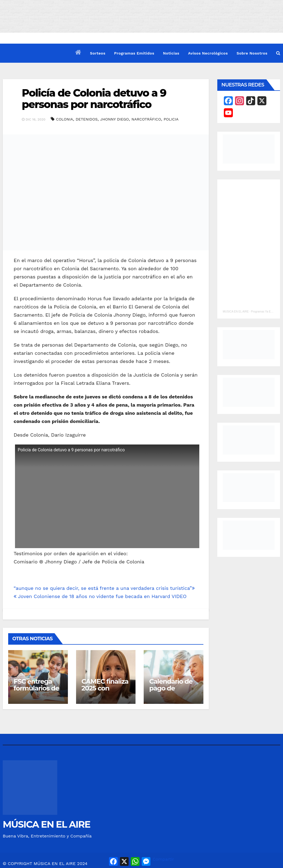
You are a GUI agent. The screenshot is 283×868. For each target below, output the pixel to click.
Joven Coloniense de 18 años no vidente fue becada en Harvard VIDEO (100, 596)
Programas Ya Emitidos (265, 312)
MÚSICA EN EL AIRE (46, 824)
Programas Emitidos (134, 53)
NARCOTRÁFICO (146, 119)
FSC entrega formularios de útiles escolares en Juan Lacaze (38, 692)
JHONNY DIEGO (115, 119)
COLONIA (65, 119)
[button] (278, 53)
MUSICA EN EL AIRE (236, 312)
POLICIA (171, 119)
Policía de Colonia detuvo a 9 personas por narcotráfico (94, 99)
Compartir (163, 859)
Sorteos (98, 53)
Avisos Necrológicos (208, 53)
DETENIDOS (87, 119)
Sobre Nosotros (252, 53)
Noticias (171, 53)
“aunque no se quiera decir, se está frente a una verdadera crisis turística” (104, 588)
